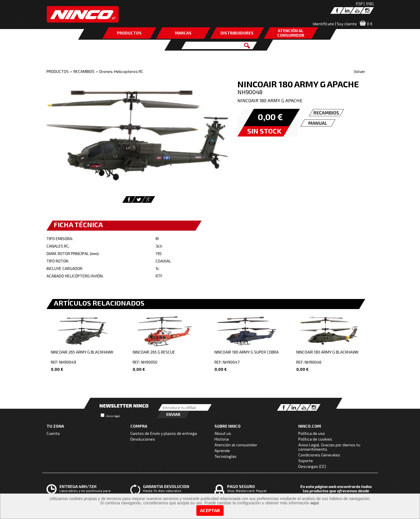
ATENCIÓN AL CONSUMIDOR (291, 33)
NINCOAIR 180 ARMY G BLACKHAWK (327, 352)
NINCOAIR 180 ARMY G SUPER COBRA (247, 352)
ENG (370, 4)
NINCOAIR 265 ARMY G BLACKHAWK (82, 352)
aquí (315, 503)
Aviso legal (113, 416)
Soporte (306, 461)
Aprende (222, 450)
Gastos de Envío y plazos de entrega (164, 433)
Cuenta (53, 433)
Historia (222, 439)
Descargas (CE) (312, 466)
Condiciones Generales (319, 455)
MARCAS (183, 33)
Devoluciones (143, 439)
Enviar (173, 414)
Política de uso (312, 433)
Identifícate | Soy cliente (335, 24)
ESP (359, 4)
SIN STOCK (264, 131)
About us (223, 433)
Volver (359, 71)
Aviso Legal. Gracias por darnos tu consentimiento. (329, 447)
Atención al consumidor (236, 445)
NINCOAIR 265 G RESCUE (154, 352)
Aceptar (210, 510)
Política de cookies (315, 439)
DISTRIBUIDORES (237, 33)
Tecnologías (226, 456)
